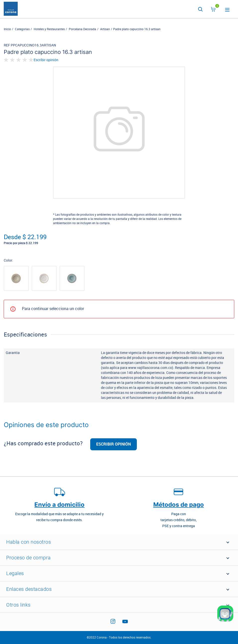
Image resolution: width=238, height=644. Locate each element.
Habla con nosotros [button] (29, 542)
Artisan (105, 29)
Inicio (7, 29)
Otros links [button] (18, 605)
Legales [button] (15, 573)
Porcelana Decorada (82, 29)
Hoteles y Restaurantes (49, 29)
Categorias (22, 29)
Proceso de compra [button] (29, 558)
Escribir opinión (46, 60)
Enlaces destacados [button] (29, 589)
